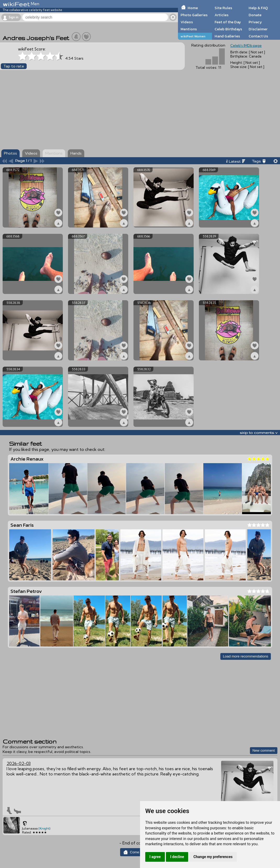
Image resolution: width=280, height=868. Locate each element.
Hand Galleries (227, 36)
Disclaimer (258, 29)
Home (193, 8)
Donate (255, 15)
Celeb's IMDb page (246, 46)
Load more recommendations (246, 656)
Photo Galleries (194, 15)
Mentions (189, 29)
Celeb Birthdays (228, 29)
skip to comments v (259, 433)
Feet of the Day (228, 22)
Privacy (255, 22)
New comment (264, 750)
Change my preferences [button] (213, 857)
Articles (222, 15)
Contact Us (258, 36)
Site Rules (223, 8)
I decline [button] (177, 857)
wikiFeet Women (193, 36)
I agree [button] (155, 857)
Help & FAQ (258, 8)
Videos (187, 22)
